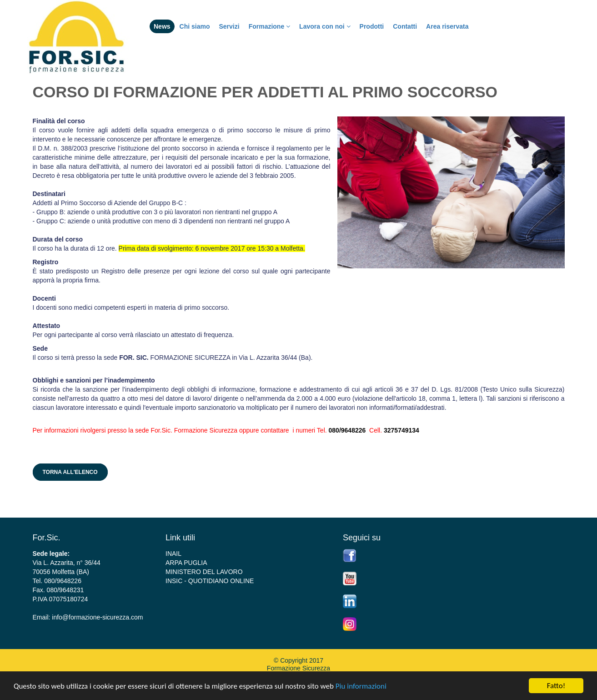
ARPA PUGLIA (186, 563)
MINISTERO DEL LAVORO (204, 572)
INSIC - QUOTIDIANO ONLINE (210, 581)
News (162, 26)
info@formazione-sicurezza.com (97, 617)
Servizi (229, 26)
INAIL (173, 554)
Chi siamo (195, 26)
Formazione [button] (269, 26)
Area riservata (447, 26)
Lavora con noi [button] (325, 26)
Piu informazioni (361, 686)
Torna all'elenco (70, 472)
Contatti (405, 26)
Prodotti (372, 26)
